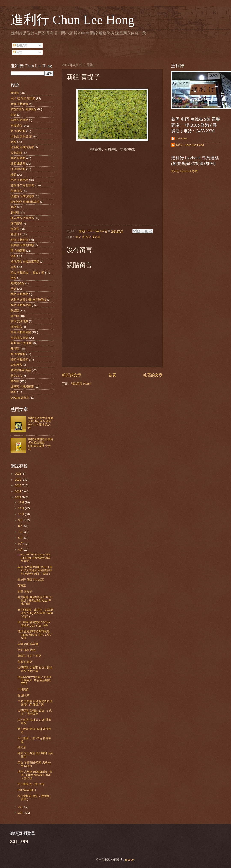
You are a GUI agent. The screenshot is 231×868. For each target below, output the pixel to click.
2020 (18, 480)
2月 (21, 813)
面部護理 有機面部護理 (25, 202)
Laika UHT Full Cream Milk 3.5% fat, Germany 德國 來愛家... (34, 558)
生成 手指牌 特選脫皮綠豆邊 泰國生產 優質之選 (35, 703)
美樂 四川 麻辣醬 (28, 644)
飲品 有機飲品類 (21, 305)
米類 (13, 142)
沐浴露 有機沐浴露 (22, 147)
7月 (21, 532)
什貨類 (15, 93)
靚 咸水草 (24, 695)
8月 (21, 526)
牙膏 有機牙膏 (19, 104)
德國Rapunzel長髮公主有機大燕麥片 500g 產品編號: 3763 (34, 680)
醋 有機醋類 (18, 354)
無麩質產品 (18, 283)
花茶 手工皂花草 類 (23, 185)
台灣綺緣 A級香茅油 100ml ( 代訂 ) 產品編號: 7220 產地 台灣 (35, 601)
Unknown (181, 138)
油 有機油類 (18, 169)
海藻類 (15, 229)
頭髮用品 (16, 365)
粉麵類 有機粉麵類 (22, 245)
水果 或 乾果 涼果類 (88, 237)
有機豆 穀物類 (19, 120)
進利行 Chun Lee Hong (73, 20)
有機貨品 (16, 126)
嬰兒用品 (16, 376)
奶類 (13, 115)
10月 (21, 514)
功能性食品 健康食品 (24, 109)
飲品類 (15, 311)
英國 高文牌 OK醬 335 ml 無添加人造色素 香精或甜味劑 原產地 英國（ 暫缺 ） (35, 570)
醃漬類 (15, 349)
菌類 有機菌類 (19, 294)
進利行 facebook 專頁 (184, 171)
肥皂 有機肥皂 (19, 180)
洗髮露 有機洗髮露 (22, 196)
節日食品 (16, 327)
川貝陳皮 (23, 689)
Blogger (130, 860)
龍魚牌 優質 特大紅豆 (31, 579)
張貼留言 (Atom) (81, 384)
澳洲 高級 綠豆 (27, 650)
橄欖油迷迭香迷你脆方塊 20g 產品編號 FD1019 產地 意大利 (41, 423)
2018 (18, 491)
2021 (18, 474)
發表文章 (20, 45)
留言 (18, 52)
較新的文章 (72, 375)
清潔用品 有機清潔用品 (25, 262)
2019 (18, 485)
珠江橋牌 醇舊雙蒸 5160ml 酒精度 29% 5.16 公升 (34, 624)
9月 (21, 520)
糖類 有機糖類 (19, 359)
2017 (18, 497)
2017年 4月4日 (27, 790)
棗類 (13, 278)
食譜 (13, 207)
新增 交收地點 (19, 321)
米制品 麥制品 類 (21, 137)
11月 (21, 508)
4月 (21, 550)
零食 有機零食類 (21, 332)
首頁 (112, 375)
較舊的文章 (153, 375)
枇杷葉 (22, 747)
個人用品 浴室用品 (22, 218)
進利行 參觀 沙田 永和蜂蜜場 (29, 300)
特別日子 (16, 234)
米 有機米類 (18, 131)
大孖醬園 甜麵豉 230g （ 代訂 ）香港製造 (35, 712)
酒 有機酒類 (18, 251)
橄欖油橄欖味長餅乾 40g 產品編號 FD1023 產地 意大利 (41, 444)
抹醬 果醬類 (18, 164)
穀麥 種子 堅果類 (21, 343)
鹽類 (13, 392)
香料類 (15, 213)
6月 (21, 538)
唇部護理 (16, 224)
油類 (13, 175)
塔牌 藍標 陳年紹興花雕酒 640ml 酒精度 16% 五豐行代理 (35, 635)
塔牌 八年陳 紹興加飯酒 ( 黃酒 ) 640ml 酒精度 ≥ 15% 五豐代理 (35, 775)
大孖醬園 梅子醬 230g (31, 784)
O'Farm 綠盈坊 (20, 398)
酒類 (13, 256)
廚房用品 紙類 (19, 338)
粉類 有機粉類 (19, 240)
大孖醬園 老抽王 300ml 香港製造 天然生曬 (35, 669)
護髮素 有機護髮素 (22, 387)
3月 (21, 807)
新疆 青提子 (25, 591)
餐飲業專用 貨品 (21, 370)
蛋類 (13, 267)
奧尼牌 (15, 316)
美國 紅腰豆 (25, 662)
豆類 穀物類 (18, 158)
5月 (21, 544)
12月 (21, 502)
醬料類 (15, 381)
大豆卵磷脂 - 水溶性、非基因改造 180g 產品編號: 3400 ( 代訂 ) (35, 613)
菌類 (13, 289)
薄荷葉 (22, 585)
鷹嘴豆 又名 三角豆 (29, 656)
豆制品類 (16, 153)
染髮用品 (16, 191)
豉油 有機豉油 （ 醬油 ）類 (27, 272)
